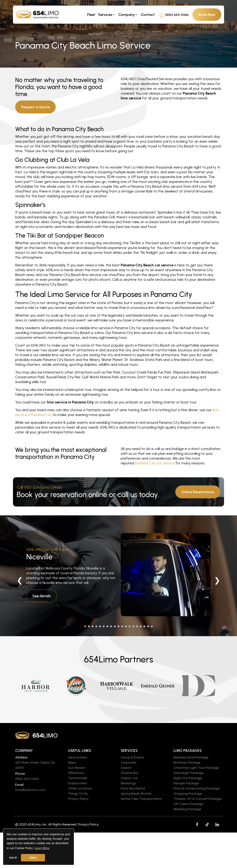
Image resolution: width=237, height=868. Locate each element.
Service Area (77, 757)
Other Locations (80, 788)
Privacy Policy (78, 799)
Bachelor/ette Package (191, 757)
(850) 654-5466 (174, 15)
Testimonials (78, 778)
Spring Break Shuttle (136, 794)
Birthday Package (187, 763)
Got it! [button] (13, 858)
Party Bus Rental (133, 788)
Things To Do (78, 794)
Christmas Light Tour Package (196, 768)
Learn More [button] (42, 848)
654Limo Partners (119, 659)
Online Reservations (198, 492)
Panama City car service (155, 463)
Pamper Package (186, 783)
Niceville (39, 557)
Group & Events (132, 757)
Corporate (128, 763)
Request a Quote (35, 107)
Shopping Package (188, 794)
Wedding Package (187, 809)
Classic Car (129, 778)
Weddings (128, 783)
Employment (78, 783)
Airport (126, 768)
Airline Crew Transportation (141, 799)
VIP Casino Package (188, 804)
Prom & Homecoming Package (196, 788)
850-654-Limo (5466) (43, 487)
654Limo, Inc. (37, 824)
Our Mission (77, 768)
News (72, 763)
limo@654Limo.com (30, 790)
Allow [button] (33, 858)
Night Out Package (188, 778)
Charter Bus (130, 773)
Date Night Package (188, 773)
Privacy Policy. (89, 824)
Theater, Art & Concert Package (197, 799)
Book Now (207, 15)
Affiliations (76, 773)
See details (42, 596)
